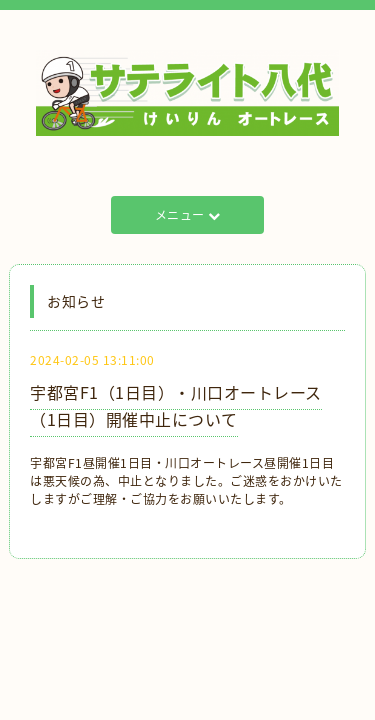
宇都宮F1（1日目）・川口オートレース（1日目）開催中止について (176, 405)
